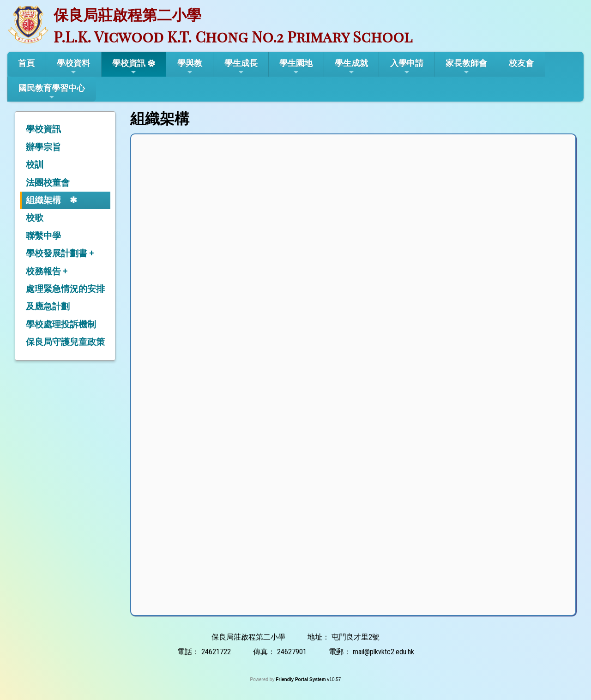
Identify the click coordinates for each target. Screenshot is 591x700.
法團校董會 (48, 183)
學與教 (190, 67)
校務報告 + (47, 271)
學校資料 (73, 67)
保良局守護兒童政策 (65, 342)
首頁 (26, 63)
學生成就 (351, 67)
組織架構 (43, 200)
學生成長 (241, 67)
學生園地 (296, 67)
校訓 (35, 165)
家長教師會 (466, 67)
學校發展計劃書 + (60, 253)
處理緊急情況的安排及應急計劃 (65, 298)
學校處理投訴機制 (61, 324)
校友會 (521, 63)
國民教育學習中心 (52, 92)
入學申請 (407, 67)
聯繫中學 (43, 236)
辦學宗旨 (43, 147)
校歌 (35, 218)
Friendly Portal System (301, 679)
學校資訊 (129, 67)
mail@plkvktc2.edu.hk (383, 652)
